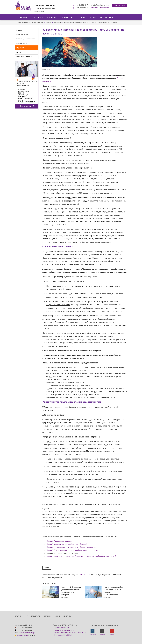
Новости (19, 30)
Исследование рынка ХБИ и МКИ (65, 630)
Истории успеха (22, 43)
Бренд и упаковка (22, 34)
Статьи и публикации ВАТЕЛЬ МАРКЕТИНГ (29, 22)
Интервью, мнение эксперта (26, 39)
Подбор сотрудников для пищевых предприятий (70, 632)
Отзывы (56, 616)
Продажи (19, 52)
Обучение (46, 616)
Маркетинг (57, 22)
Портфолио (27, 616)
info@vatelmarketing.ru (101, 5)
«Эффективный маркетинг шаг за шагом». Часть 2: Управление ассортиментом (90, 22)
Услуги (36, 616)
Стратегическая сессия (62, 628)
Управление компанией (24, 57)
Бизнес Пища (85, 574)
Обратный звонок (120, 5)
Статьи (49, 22)
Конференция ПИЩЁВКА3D (63, 635)
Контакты (65, 616)
